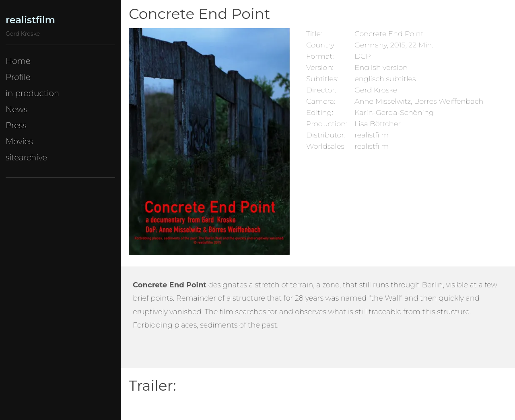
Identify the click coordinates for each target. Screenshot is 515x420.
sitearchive (26, 158)
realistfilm (30, 20)
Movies (19, 141)
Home (18, 61)
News (16, 109)
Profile (18, 77)
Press (16, 125)
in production (32, 93)
